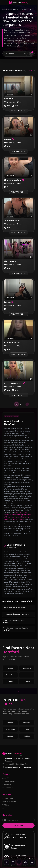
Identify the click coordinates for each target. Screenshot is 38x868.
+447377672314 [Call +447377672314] (19, 837)
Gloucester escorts (10, 515)
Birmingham (10, 675)
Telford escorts (18, 519)
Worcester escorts (21, 512)
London (10, 668)
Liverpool (10, 682)
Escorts (13, 9)
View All (30, 71)
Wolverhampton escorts (12, 517)
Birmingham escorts (24, 515)
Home (5, 9)
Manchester (27, 668)
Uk (20, 9)
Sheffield (27, 682)
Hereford (27, 9)
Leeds (27, 675)
